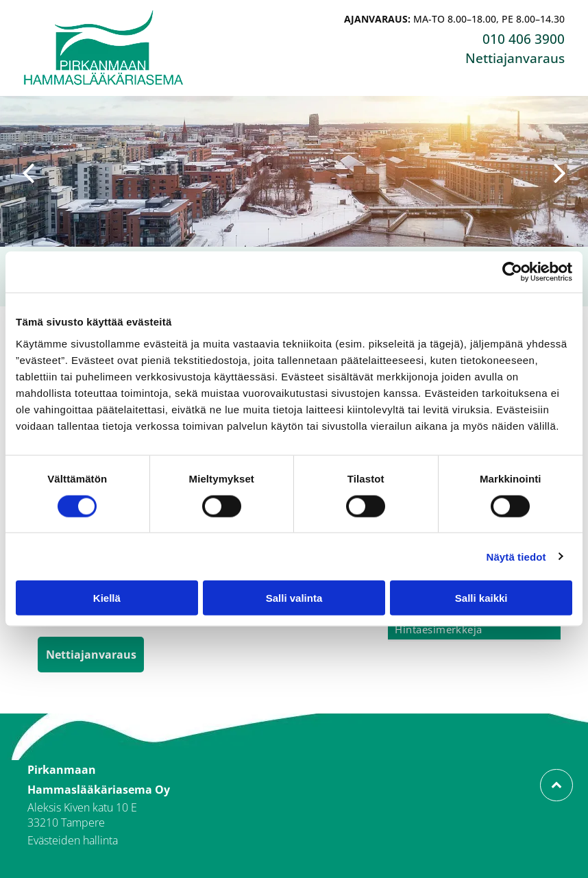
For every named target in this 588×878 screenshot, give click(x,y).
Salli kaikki (481, 598)
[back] (28, 171)
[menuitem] (474, 630)
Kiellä (107, 598)
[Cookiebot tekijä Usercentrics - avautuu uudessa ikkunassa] (512, 272)
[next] (560, 171)
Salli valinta (294, 598)
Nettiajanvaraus (515, 58)
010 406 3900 (524, 39)
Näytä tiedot (516, 556)
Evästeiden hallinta (73, 840)
